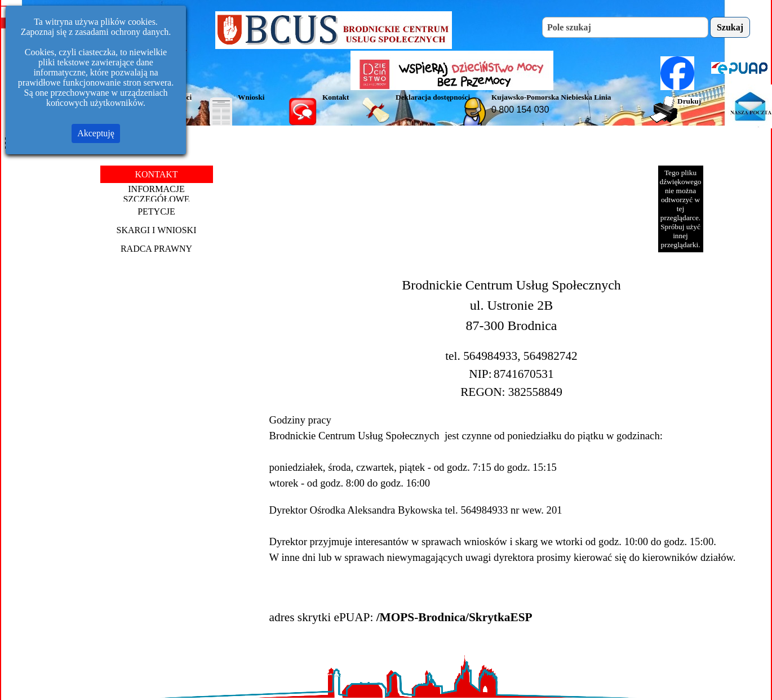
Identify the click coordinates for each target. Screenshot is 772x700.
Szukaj (730, 27)
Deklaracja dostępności (433, 97)
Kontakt (336, 97)
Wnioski (251, 97)
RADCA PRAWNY (156, 249)
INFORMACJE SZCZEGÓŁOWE (156, 194)
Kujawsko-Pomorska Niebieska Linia (551, 97)
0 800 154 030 (520, 110)
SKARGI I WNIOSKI (157, 230)
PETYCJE (156, 211)
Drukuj (689, 101)
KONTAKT (156, 174)
